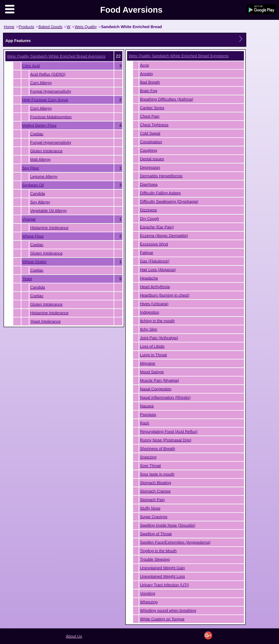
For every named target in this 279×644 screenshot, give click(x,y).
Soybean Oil (33, 185)
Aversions (56, 56)
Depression (150, 167)
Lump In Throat (153, 355)
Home (9, 27)
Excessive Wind (154, 244)
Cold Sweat (150, 133)
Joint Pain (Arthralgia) (159, 338)
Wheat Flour (33, 236)
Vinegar (29, 219)
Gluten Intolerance (46, 151)
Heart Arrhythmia (155, 287)
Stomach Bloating (156, 483)
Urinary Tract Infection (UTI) (164, 585)
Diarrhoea (149, 184)
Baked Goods (50, 27)
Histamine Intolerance (49, 228)
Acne (145, 65)
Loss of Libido (152, 346)
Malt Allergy (40, 160)
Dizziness (149, 210)
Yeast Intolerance (45, 321)
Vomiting (148, 593)
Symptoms (179, 56)
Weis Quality (86, 27)
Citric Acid (31, 66)
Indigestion (150, 312)
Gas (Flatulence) (155, 261)
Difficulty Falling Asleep (160, 193)
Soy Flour (31, 168)
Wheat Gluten (34, 262)
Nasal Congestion (156, 389)
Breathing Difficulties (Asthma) (167, 99)
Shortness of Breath (158, 449)
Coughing (149, 150)
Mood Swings (152, 372)
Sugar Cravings (154, 517)
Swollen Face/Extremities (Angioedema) (175, 542)
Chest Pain (150, 116)
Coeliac (37, 134)
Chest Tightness (154, 125)
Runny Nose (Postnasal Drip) (166, 440)
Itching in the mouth (157, 321)
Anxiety (147, 74)
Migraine (148, 363)
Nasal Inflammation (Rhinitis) (165, 397)
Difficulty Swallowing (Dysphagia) (169, 202)
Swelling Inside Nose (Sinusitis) (168, 525)
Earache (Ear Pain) (157, 227)
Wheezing (149, 602)
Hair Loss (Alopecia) (158, 270)
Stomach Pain (152, 500)
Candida (38, 194)
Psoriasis (148, 415)
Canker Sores (152, 108)
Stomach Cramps (155, 491)
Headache (149, 278)
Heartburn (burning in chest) (165, 295)
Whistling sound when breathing (168, 611)
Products (26, 27)
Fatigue (147, 253)
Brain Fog (149, 91)
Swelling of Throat (156, 534)
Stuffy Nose (150, 508)
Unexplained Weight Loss (162, 576)
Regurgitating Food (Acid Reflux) (169, 432)
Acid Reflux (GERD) (48, 74)
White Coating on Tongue (162, 619)
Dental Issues (152, 159)
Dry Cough (150, 219)
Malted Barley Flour (39, 125)
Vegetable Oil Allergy (48, 211)
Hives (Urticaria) (154, 304)
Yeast (27, 279)
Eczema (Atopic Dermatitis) (164, 236)
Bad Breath (150, 82)
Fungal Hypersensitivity (51, 91)
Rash (145, 423)
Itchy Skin (149, 329)
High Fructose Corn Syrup (45, 100)
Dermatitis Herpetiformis (161, 176)
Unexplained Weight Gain (162, 568)
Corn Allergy (41, 83)
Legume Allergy (44, 177)
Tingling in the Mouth (158, 551)
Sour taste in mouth (157, 474)
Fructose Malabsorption (51, 117)
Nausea (147, 406)
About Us (74, 636)
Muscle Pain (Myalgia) (160, 380)
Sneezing (148, 457)
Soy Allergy (40, 202)
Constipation (151, 142)
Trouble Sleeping (155, 559)
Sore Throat (150, 466)
